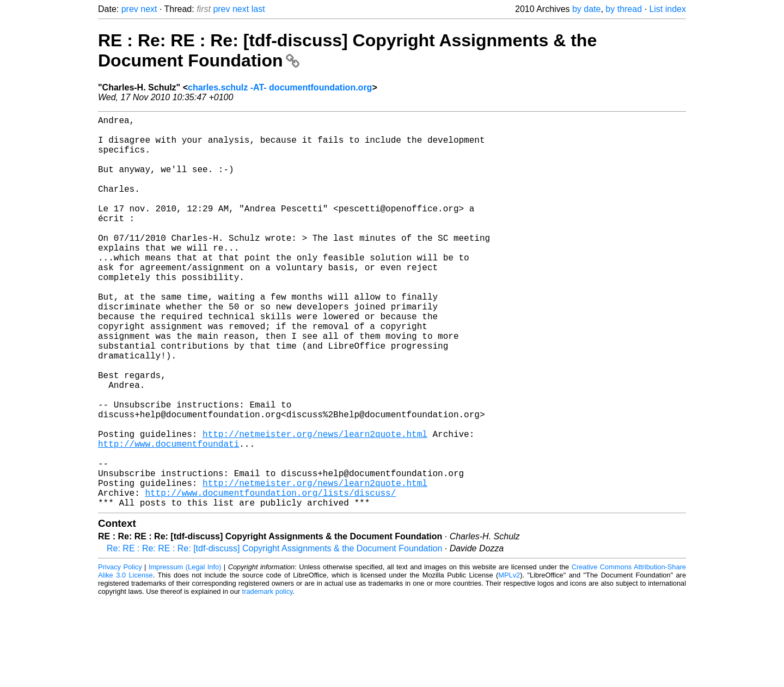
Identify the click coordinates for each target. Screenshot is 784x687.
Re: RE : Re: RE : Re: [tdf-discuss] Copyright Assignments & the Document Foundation (274, 636)
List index (667, 9)
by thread (624, 9)
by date (586, 9)
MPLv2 (509, 662)
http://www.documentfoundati (169, 518)
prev (130, 9)
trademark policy (268, 679)
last (258, 9)
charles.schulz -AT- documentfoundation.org (280, 87)
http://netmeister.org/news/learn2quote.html (315, 506)
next (149, 9)
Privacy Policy (120, 654)
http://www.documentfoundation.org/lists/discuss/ (270, 577)
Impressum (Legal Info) (185, 654)
